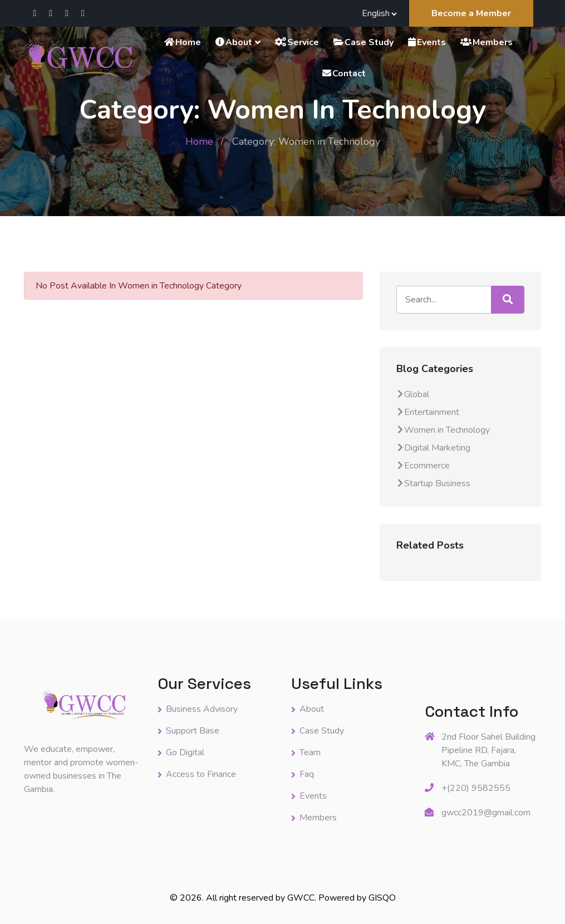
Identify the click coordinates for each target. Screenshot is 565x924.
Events (426, 42)
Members (486, 42)
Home (182, 42)
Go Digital (185, 752)
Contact (343, 74)
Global (413, 394)
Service (296, 42)
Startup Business (433, 483)
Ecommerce (423, 466)
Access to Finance (201, 774)
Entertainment (428, 412)
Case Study (363, 42)
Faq (307, 774)
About (233, 42)
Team (310, 752)
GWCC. (303, 898)
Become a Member (471, 13)
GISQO (382, 898)
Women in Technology (443, 430)
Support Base (193, 731)
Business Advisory (202, 709)
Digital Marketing (433, 448)
